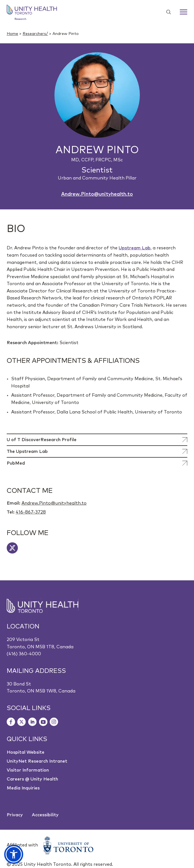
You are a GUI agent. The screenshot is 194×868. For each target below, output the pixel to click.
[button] (14, 854)
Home (12, 34)
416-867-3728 (31, 512)
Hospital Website (26, 752)
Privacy (15, 815)
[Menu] (184, 12)
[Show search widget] (166, 12)
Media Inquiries (23, 788)
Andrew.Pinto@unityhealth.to (97, 194)
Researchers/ (35, 34)
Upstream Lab (135, 248)
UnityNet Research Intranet (37, 761)
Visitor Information (28, 770)
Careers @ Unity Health (32, 779)
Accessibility (45, 815)
